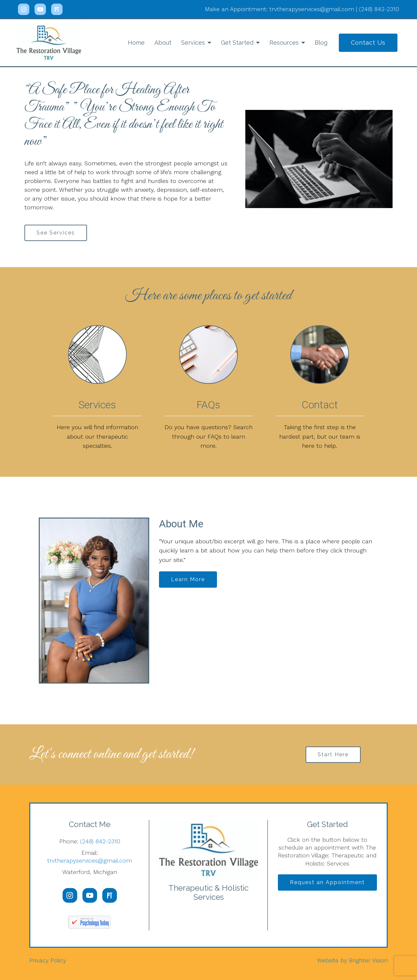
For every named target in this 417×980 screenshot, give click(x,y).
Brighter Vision (368, 960)
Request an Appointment (327, 882)
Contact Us (368, 43)
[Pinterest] (57, 9)
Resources (284, 43)
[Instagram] (24, 9)
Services (193, 43)
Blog (321, 43)
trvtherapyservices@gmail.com (90, 860)
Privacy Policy (48, 960)
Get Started (237, 43)
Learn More (188, 579)
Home (136, 43)
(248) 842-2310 (100, 841)
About (163, 43)
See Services (56, 233)
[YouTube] (40, 9)
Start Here (333, 754)
